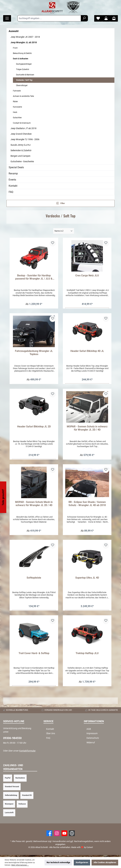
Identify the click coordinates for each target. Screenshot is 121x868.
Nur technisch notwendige (58, 862)
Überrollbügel (22, 85)
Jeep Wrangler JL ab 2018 (24, 42)
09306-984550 (12, 740)
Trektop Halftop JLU (87, 655)
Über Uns (51, 735)
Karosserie (17, 107)
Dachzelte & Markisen (25, 75)
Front (15, 48)
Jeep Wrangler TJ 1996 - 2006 (25, 139)
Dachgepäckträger (24, 64)
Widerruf (91, 744)
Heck (15, 112)
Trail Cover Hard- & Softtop (34, 655)
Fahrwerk (17, 91)
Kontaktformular (27, 753)
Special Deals (16, 167)
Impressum (92, 735)
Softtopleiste (34, 579)
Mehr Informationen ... (20, 865)
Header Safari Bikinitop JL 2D (34, 427)
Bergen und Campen (20, 156)
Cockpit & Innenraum (22, 123)
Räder (15, 102)
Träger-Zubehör (23, 69)
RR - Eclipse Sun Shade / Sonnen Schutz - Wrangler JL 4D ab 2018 (87, 505)
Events (12, 180)
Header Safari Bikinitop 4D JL (87, 351)
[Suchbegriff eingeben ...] (49, 18)
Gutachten (17, 118)
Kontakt (13, 186)
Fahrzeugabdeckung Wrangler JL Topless (34, 353)
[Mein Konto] (106, 18)
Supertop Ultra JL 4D (87, 579)
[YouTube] (64, 835)
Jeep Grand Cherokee (21, 134)
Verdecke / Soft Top (24, 80)
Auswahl (14, 31)
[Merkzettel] (98, 18)
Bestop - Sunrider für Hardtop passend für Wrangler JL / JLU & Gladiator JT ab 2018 (34, 277)
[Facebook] (49, 835)
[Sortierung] (64, 231)
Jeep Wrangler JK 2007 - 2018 (25, 37)
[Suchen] (84, 18)
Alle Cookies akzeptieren (105, 862)
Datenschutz (93, 740)
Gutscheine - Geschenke (22, 161)
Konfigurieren (82, 862)
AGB (89, 731)
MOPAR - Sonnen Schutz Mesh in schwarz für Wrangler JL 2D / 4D (34, 505)
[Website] (72, 835)
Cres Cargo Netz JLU (87, 275)
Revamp (13, 173)
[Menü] (7, 18)
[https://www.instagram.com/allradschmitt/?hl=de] (57, 835)
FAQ (11, 192)
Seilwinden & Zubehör (21, 150)
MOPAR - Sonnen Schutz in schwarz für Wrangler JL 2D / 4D (87, 429)
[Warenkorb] (114, 18)
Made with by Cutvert (82, 849)
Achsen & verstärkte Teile (23, 96)
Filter (61, 203)
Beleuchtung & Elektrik (22, 53)
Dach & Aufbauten (21, 59)
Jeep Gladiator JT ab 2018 (23, 128)
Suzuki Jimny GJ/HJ (21, 145)
